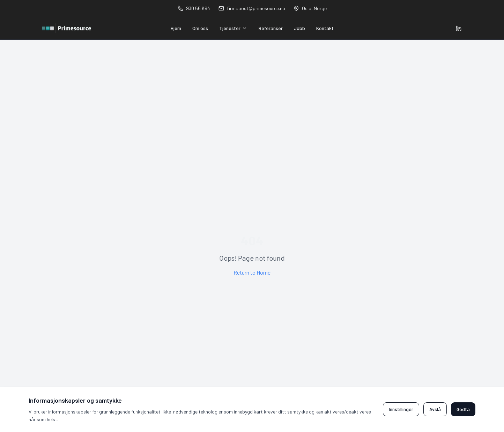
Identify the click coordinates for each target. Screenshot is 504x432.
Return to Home (252, 272)
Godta (463, 409)
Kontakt (325, 28)
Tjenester (233, 28)
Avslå (435, 409)
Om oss (200, 28)
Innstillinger (401, 409)
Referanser (271, 28)
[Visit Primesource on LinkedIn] (459, 28)
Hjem (176, 28)
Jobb (299, 28)
